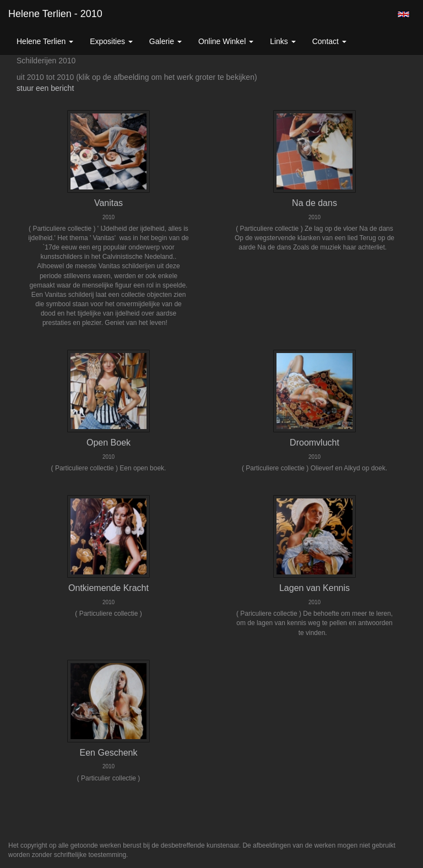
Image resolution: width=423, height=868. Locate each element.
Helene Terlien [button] (45, 41)
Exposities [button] (111, 41)
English (403, 14)
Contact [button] (329, 41)
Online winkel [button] (226, 41)
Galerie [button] (166, 41)
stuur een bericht (45, 88)
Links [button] (283, 41)
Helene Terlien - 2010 (55, 14)
